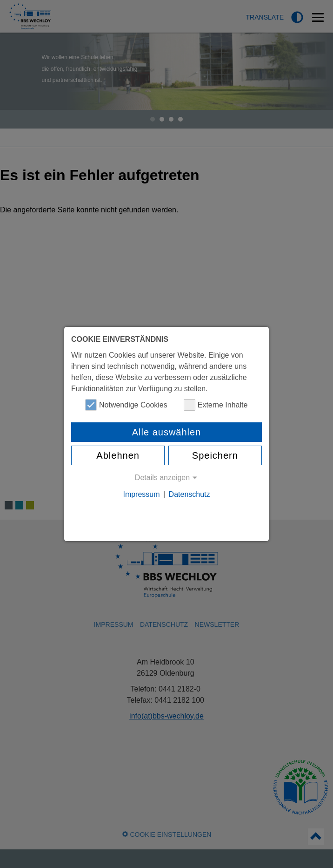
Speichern (215, 455)
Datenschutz (190, 494)
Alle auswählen (167, 432)
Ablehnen (118, 455)
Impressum (141, 494)
